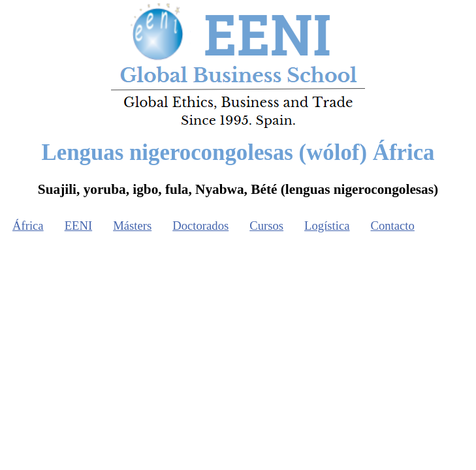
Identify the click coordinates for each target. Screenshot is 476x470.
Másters (132, 226)
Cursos (266, 226)
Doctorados (200, 226)
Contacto (393, 226)
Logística (327, 226)
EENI (78, 226)
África (28, 226)
